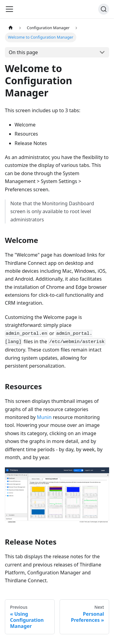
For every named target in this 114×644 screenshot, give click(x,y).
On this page (23, 52)
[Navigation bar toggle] (9, 9)
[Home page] (11, 28)
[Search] (104, 9)
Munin (44, 417)
